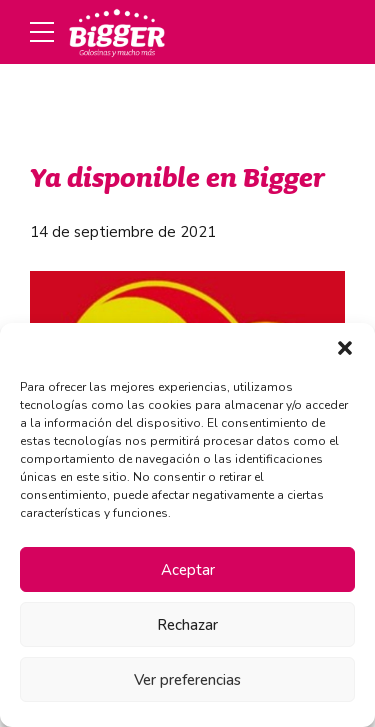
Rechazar (187, 625)
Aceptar (188, 570)
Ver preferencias (187, 680)
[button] (345, 348)
